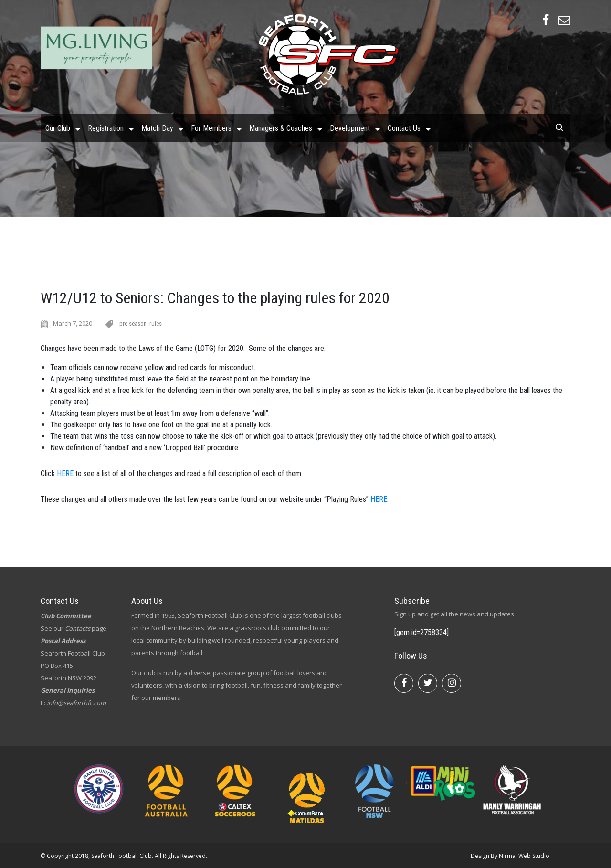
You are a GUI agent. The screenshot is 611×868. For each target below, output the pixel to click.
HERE (65, 473)
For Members (211, 128)
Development (350, 128)
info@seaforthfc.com (76, 703)
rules (156, 323)
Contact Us (404, 128)
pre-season (133, 323)
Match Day (157, 128)
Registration (106, 128)
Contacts (78, 628)
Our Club (58, 128)
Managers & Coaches (281, 128)
